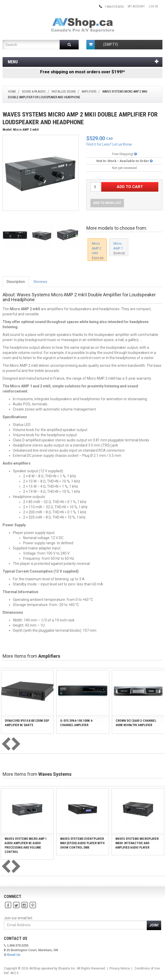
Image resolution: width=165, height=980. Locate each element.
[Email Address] (75, 925)
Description (16, 282)
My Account (136, 6)
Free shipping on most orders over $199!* (82, 72)
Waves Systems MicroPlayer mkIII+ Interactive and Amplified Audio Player (137, 843)
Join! (154, 925)
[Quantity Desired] (96, 187)
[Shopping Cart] (91, 45)
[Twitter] (16, 905)
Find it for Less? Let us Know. (109, 144)
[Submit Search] (69, 45)
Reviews (40, 282)
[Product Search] (29, 45)
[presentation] (6, 744)
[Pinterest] (33, 905)
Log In (153, 6)
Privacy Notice (120, 968)
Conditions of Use (147, 968)
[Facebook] (8, 905)
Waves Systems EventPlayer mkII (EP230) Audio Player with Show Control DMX (82, 843)
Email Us (14, 955)
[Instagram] (24, 905)
